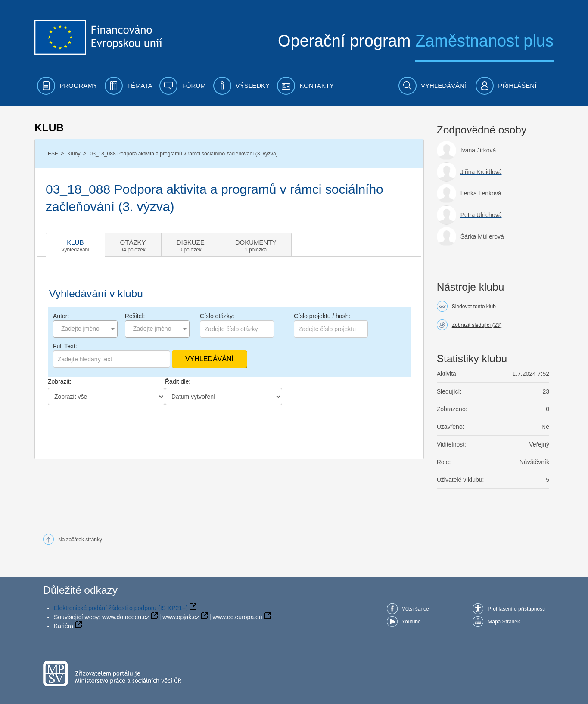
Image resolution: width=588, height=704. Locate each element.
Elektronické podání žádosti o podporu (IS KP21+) (121, 608)
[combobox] (85, 329)
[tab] (75, 245)
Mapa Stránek (504, 622)
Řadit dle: (178, 381)
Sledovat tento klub (474, 307)
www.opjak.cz (181, 617)
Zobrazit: (59, 381)
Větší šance (415, 609)
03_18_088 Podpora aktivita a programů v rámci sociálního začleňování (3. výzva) (184, 154)
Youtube (411, 622)
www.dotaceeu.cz (126, 617)
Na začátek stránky (80, 540)
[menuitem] (67, 86)
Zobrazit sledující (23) (477, 325)
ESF (53, 154)
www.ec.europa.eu (237, 617)
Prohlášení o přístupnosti (516, 609)
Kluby (74, 154)
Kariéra (64, 626)
